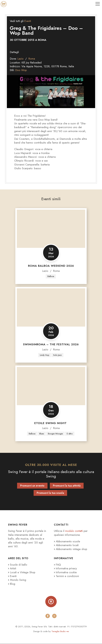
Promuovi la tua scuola (50, 493)
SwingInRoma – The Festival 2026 (51, 345)
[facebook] (48, 616)
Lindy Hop (44, 355)
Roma (32, 59)
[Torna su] (51, 602)
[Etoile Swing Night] (51, 386)
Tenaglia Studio (60, 632)
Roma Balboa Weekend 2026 (51, 266)
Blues (42, 434)
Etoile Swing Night (51, 423)
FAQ (58, 565)
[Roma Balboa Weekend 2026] (51, 229)
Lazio (21, 59)
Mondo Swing (18, 580)
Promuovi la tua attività (67, 486)
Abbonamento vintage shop (71, 549)
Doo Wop (21, 70)
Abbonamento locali (67, 545)
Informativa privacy (66, 569)
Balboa (51, 276)
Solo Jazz (58, 355)
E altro (70, 434)
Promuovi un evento (32, 486)
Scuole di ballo (18, 565)
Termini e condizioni (66, 576)
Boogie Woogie (55, 434)
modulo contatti (75, 531)
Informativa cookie (66, 572)
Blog (12, 584)
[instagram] (54, 616)
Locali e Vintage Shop (23, 572)
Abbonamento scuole (67, 542)
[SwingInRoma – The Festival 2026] (51, 307)
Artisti (12, 569)
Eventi (28, 21)
